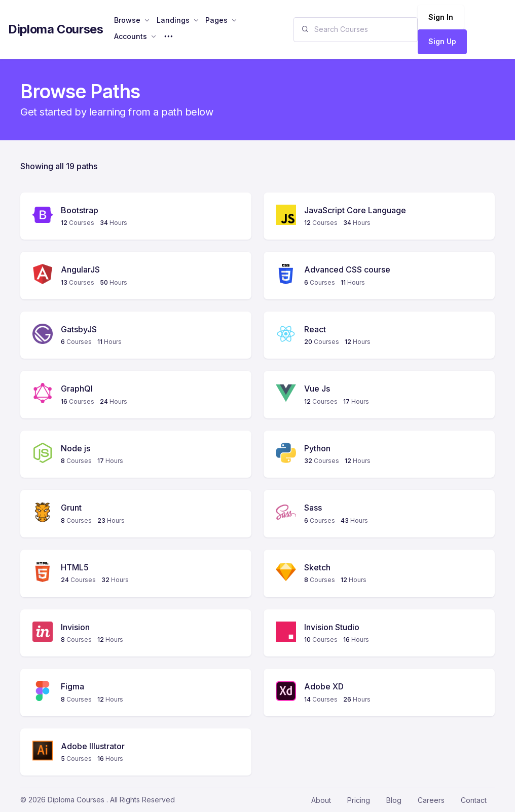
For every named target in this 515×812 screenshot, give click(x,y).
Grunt (71, 508)
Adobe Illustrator (93, 746)
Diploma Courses (56, 29)
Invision (75, 627)
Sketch (317, 567)
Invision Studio (332, 627)
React (315, 329)
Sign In (441, 17)
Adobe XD (324, 686)
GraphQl (77, 389)
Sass (313, 508)
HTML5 (75, 567)
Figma (72, 686)
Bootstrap (80, 210)
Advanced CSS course (347, 269)
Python (317, 448)
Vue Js (317, 389)
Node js (76, 448)
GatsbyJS (79, 329)
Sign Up (442, 41)
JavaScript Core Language (355, 210)
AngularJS (80, 269)
